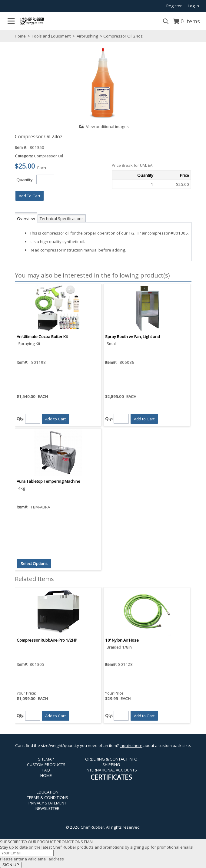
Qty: (20, 419)
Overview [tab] (26, 219)
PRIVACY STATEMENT (47, 803)
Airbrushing (87, 36)
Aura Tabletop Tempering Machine (48, 481)
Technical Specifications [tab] (62, 219)
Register (174, 6)
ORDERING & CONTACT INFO (111, 759)
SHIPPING (111, 764)
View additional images (107, 127)
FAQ (46, 770)
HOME (46, 775)
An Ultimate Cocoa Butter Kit (42, 337)
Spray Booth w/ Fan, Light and (133, 337)
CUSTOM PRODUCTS (46, 764)
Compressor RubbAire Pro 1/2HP (47, 640)
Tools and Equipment (51, 36)
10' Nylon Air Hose (122, 640)
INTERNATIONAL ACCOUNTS (111, 770)
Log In (193, 6)
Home (20, 36)
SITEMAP (46, 759)
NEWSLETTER (47, 808)
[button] (30, 196)
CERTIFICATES (111, 777)
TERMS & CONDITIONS (48, 797)
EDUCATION (48, 792)
